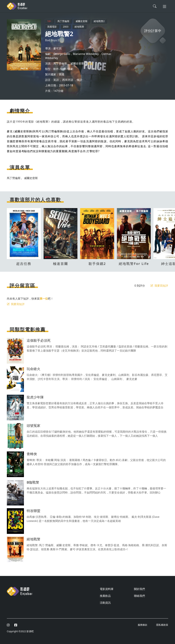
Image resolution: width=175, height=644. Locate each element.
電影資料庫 (107, 589)
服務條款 (143, 625)
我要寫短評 (159, 286)
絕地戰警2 (99, 21)
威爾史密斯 (82, 21)
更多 (90, 63)
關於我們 (139, 589)
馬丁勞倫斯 (63, 21)
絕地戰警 (79, 27)
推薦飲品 (105, 596)
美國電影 (52, 27)
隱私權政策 (162, 625)
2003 (66, 27)
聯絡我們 (139, 596)
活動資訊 (105, 603)
